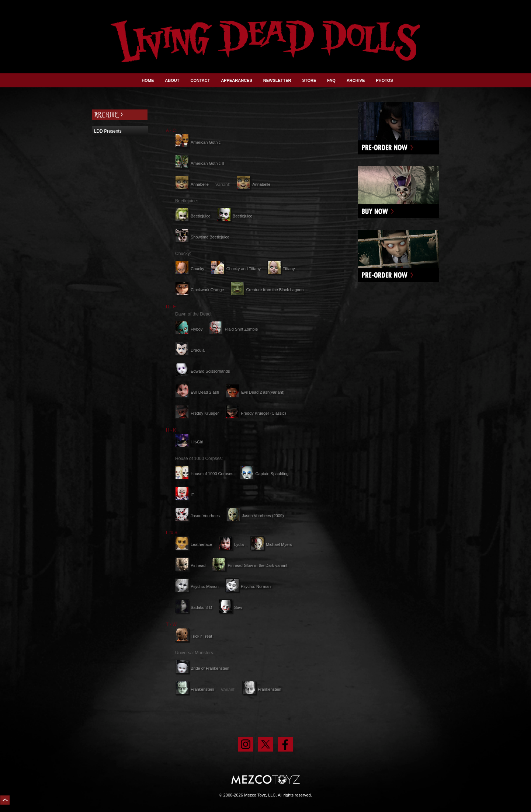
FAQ (331, 80)
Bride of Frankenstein (202, 668)
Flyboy (189, 329)
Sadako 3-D (194, 607)
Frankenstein (195, 689)
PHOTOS (384, 80)
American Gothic (198, 142)
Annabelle (192, 184)
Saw (230, 607)
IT (185, 495)
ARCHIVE (356, 80)
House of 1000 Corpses (204, 474)
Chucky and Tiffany (236, 269)
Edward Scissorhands (202, 371)
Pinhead (190, 565)
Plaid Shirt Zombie (233, 329)
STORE (309, 80)
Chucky (190, 269)
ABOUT (172, 80)
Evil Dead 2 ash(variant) (255, 392)
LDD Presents (108, 131)
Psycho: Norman (248, 586)
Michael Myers (271, 544)
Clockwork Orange (199, 290)
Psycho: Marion (197, 586)
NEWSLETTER (277, 80)
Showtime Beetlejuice (202, 237)
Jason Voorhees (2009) (255, 516)
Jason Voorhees (197, 516)
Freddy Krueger (197, 413)
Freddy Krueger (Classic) (256, 413)
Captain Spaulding (264, 474)
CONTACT (200, 80)
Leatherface (194, 544)
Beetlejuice (193, 216)
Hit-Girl (189, 442)
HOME (148, 80)
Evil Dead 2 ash (197, 392)
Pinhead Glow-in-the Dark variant (250, 565)
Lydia (231, 544)
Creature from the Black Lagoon (267, 290)
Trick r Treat (194, 636)
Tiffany (281, 269)
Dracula (190, 350)
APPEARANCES (236, 80)
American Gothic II (199, 163)
